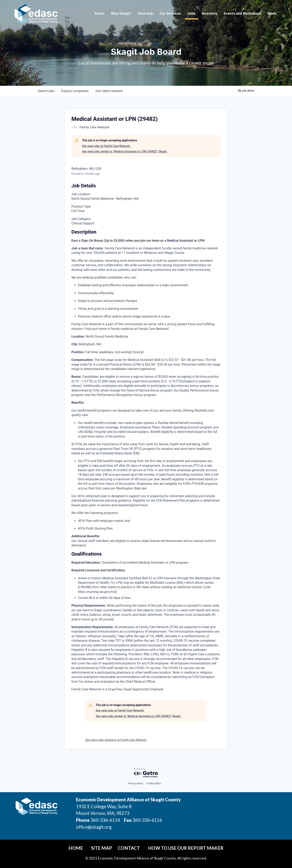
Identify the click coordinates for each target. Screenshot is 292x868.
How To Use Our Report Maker (186, 848)
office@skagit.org (94, 827)
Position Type (81, 207)
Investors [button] (209, 13)
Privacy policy (135, 783)
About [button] (99, 13)
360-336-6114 (105, 820)
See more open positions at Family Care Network (116, 740)
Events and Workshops (242, 13)
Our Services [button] (170, 13)
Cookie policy (154, 783)
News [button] (272, 13)
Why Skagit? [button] (121, 13)
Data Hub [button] (145, 13)
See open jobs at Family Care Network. (106, 146)
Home (76, 848)
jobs (46, 91)
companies (75, 91)
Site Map (102, 848)
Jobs (191, 13)
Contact (129, 848)
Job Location (81, 194)
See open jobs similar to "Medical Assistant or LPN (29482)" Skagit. (125, 151)
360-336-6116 (147, 820)
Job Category (81, 219)
